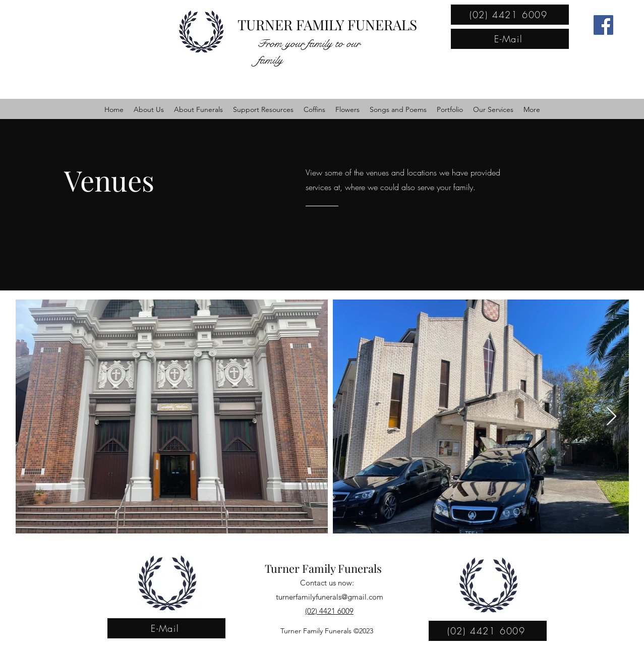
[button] (149, 109)
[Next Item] (611, 417)
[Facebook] (603, 25)
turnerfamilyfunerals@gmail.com (330, 597)
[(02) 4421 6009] (510, 15)
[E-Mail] (510, 39)
